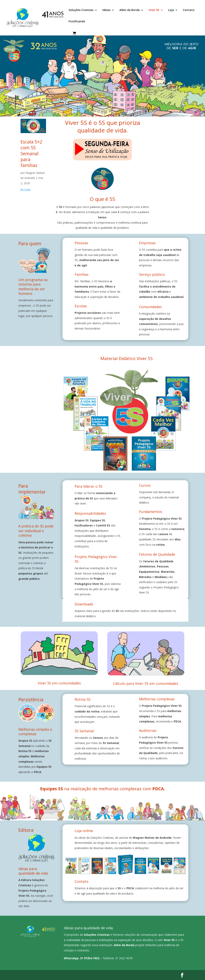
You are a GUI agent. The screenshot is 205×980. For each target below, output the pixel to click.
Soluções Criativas (81, 10)
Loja (171, 10)
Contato (189, 10)
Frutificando (77, 22)
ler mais (26, 189)
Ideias (106, 10)
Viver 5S (154, 10)
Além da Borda (130, 10)
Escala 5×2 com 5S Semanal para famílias (31, 153)
